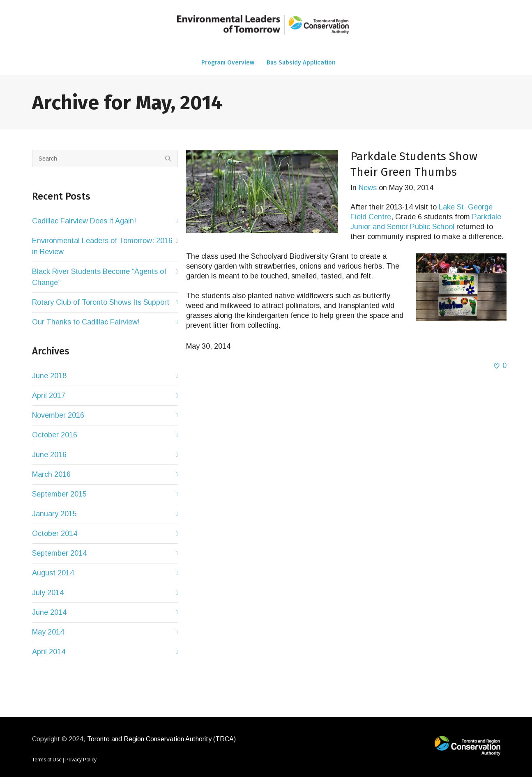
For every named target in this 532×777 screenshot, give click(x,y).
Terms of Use (47, 760)
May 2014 (48, 632)
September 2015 (59, 494)
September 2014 (59, 553)
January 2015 (54, 514)
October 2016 (55, 435)
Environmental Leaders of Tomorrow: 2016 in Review (102, 246)
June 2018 (49, 376)
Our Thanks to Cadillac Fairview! (86, 322)
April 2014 (49, 652)
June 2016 (49, 455)
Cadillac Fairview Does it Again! (84, 221)
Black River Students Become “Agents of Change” (99, 277)
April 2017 (49, 395)
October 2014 (55, 533)
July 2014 (48, 593)
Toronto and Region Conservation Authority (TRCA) (161, 739)
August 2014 (53, 573)
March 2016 (51, 474)
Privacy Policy (81, 760)
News (368, 188)
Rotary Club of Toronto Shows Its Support (101, 302)
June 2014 (49, 612)
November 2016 (58, 415)
